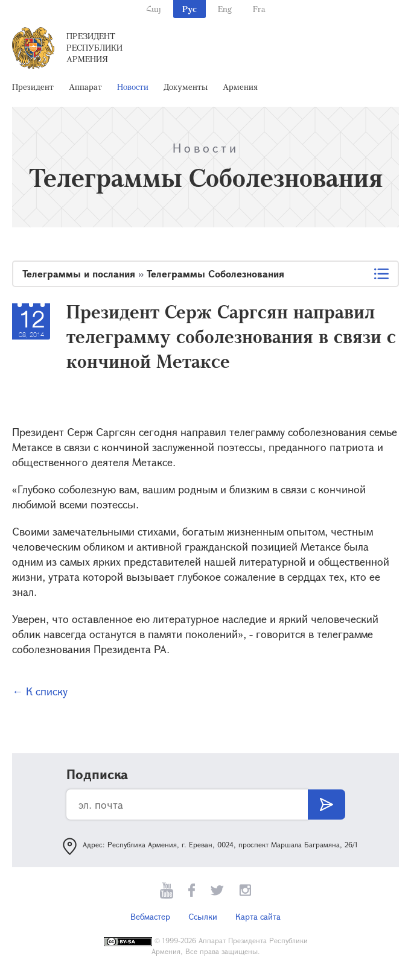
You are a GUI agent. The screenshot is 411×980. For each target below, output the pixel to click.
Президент (33, 87)
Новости (133, 87)
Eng (225, 9)
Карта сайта (258, 916)
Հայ (154, 9)
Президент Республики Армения (94, 47)
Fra (259, 9)
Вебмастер (150, 916)
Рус (190, 9)
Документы (186, 87)
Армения (240, 87)
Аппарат (85, 87)
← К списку (40, 691)
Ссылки (203, 916)
